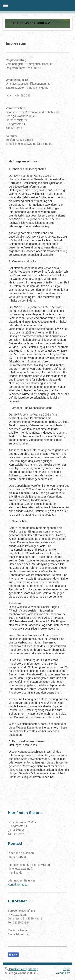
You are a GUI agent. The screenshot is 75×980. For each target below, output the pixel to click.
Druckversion (15, 969)
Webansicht (63, 973)
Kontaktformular (18, 885)
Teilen (13, 955)
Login (67, 969)
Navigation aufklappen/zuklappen (37, 5)
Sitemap (33, 969)
